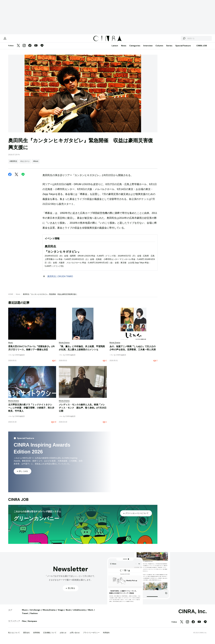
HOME (11, 297)
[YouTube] (36, 48)
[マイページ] (14, 40)
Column (159, 48)
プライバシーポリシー (91, 635)
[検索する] (175, 40)
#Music (36, 164)
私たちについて (14, 635)
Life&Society (79, 613)
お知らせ (63, 635)
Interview (148, 48)
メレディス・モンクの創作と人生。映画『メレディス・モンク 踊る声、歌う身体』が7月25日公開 (83, 410)
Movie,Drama (49, 613)
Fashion (34, 616)
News (124, 48)
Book (68, 613)
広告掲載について (50, 635)
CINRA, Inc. (193, 614)
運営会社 (26, 635)
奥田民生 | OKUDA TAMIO (60, 279)
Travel (25, 616)
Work (90, 613)
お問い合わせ (75, 635)
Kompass (33, 624)
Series (169, 48)
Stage (61, 613)
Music (18, 297)
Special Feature (183, 48)
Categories (135, 48)
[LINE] (42, 48)
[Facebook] (30, 48)
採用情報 (36, 635)
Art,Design (35, 613)
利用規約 (106, 635)
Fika (24, 624)
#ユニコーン (25, 164)
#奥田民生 (13, 164)
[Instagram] (24, 48)
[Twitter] (18, 48)
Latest (115, 48)
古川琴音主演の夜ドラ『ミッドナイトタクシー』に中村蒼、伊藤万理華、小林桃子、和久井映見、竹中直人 (31, 410)
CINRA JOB (202, 48)
